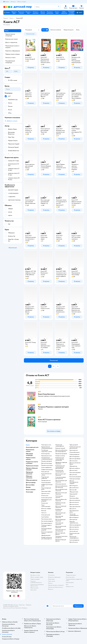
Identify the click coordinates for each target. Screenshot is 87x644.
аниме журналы (46, 454)
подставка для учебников (45, 478)
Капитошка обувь (74, 498)
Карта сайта (33, 590)
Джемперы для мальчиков (59, 517)
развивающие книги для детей (46, 500)
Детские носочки (74, 504)
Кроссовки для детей (75, 473)
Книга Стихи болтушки (46, 394)
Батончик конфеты (46, 509)
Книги (11, 18)
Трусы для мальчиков (75, 507)
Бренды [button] (28, 487)
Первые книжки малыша (12, 54)
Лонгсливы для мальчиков (59, 524)
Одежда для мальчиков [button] (29, 473)
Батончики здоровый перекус (47, 533)
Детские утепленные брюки (75, 463)
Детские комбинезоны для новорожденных (61, 451)
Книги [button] (28, 445)
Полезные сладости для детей (46, 526)
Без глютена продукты (47, 521)
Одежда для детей (46, 535)
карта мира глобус (46, 491)
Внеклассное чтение (11, 39)
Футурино (72, 496)
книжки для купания (47, 498)
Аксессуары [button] (30, 492)
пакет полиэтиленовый (46, 506)
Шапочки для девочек (75, 525)
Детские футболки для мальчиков (61, 490)
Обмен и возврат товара (37, 577)
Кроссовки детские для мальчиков (61, 530)
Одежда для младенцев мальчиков (61, 463)
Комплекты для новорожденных (60, 471)
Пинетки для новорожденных (60, 445)
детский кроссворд (47, 463)
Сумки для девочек (74, 540)
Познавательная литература (10, 62)
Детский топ (73, 509)
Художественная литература (10, 35)
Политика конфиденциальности (36, 582)
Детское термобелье (75, 459)
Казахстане (18, 608)
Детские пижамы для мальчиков (61, 507)
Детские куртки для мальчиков (61, 475)
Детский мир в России (9, 608)
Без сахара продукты (47, 523)
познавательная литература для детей (47, 458)
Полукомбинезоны (75, 452)
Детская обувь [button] (30, 485)
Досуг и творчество (11, 42)
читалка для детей (46, 483)
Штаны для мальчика (61, 484)
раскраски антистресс (47, 465)
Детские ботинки (74, 488)
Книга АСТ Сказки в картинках (49, 420)
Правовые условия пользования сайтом (17, 606)
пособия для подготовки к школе (47, 451)
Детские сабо (73, 490)
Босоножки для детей (75, 477)
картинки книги (46, 493)
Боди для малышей (60, 448)
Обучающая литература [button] (29, 454)
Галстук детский (74, 531)
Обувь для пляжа (74, 492)
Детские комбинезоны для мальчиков (61, 487)
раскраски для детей (47, 461)
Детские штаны (73, 461)
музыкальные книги (47, 456)
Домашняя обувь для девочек (61, 540)
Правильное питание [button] (32, 466)
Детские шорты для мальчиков (60, 514)
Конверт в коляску (60, 456)
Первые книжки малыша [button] (31, 459)
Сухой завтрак (45, 517)
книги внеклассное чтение (46, 474)
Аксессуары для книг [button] (32, 447)
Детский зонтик (74, 542)
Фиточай (44, 511)
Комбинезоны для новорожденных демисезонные (60, 467)
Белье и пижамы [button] (31, 490)
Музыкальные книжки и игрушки (12, 47)
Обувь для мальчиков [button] (29, 477)
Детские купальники (75, 500)
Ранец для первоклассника (74, 522)
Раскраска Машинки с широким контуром (53, 407)
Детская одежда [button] (31, 482)
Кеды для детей (73, 494)
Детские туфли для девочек (60, 534)
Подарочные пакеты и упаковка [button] (32, 463)
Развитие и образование (13, 51)
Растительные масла (46, 519)
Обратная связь (34, 588)
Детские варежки (74, 517)
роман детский (45, 472)
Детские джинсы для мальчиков (61, 527)
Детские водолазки (75, 457)
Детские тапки (73, 475)
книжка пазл (45, 503)
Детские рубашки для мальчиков (61, 500)
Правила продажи (35, 579)
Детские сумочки (74, 529)
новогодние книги (46, 445)
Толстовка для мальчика (59, 497)
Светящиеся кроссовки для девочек (61, 537)
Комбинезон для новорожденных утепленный (60, 459)
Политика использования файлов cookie (37, 585)
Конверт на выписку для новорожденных (47, 538)
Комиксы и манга (10, 58)
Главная (6, 18)
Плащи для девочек (74, 454)
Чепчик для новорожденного (74, 515)
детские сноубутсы (75, 468)
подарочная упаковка (47, 470)
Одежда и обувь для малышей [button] (32, 469)
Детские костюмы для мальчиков (61, 493)
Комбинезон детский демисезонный (75, 448)
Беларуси (25, 608)
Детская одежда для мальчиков (60, 520)
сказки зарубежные (46, 467)
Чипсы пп (44, 513)
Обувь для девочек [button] (32, 480)
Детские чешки (73, 470)
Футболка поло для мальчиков (60, 503)
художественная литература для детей (47, 448)
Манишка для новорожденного (74, 537)
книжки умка (45, 496)
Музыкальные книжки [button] (30, 450)
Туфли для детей (74, 445)
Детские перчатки (74, 527)
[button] (79, 13)
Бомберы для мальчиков (59, 510)
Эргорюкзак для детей (61, 454)
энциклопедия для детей (46, 489)
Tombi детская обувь (75, 479)
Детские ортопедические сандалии (74, 482)
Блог (67, 585)
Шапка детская (73, 520)
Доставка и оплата (35, 575)
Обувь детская (73, 466)
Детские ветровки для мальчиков (61, 481)
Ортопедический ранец (74, 511)
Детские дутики (74, 486)
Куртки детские (74, 450)
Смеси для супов (46, 515)
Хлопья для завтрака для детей (46, 529)
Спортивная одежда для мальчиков (61, 478)
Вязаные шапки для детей (74, 534)
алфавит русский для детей (47, 485)
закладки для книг (46, 480)
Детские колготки (74, 502)
